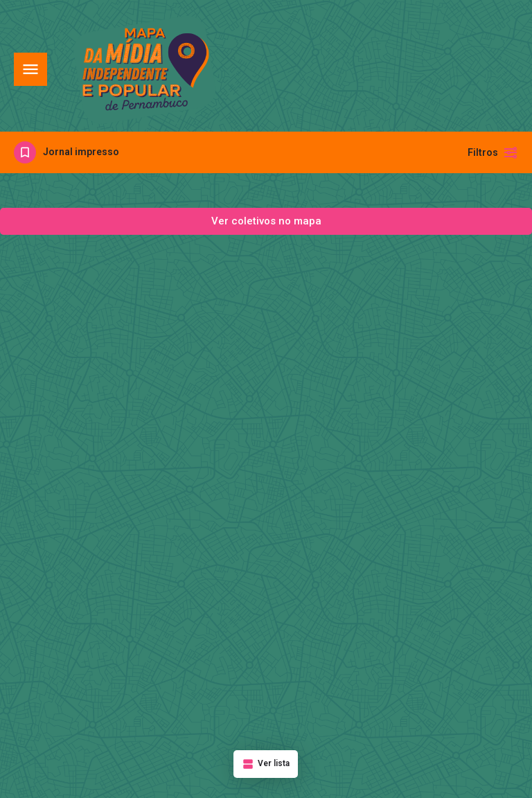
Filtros (493, 152)
